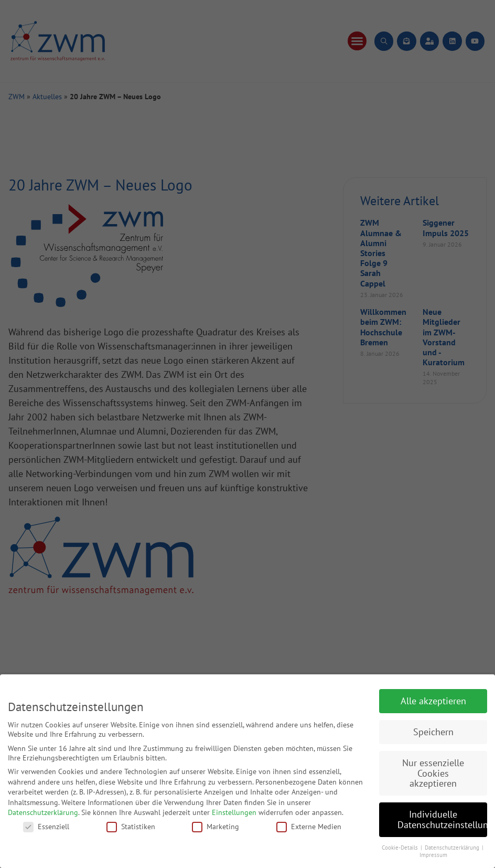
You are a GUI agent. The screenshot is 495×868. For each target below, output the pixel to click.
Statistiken (131, 827)
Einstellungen (234, 812)
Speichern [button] (433, 732)
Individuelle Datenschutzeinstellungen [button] (442, 819)
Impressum (433, 855)
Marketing (216, 827)
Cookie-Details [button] (401, 848)
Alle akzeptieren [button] (433, 701)
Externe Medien (309, 827)
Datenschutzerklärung (43, 812)
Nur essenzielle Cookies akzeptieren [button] (433, 773)
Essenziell (46, 827)
